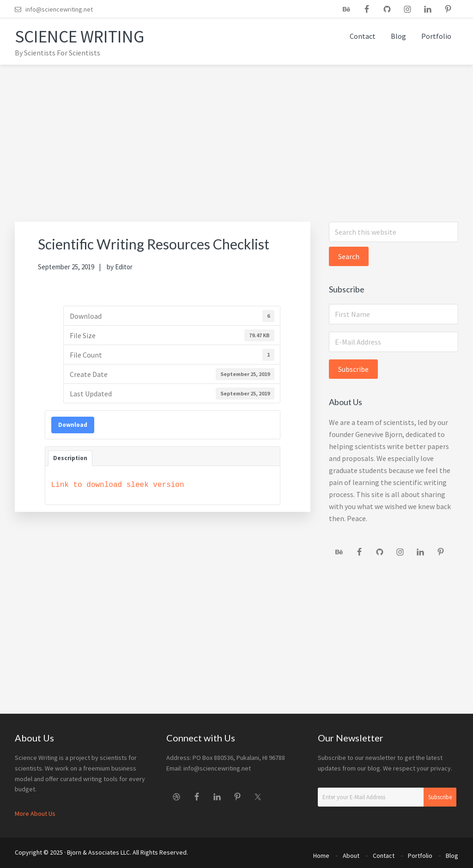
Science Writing (85, 36)
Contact (384, 853)
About (351, 853)
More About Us (35, 813)
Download (73, 425)
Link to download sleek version (118, 485)
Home (321, 853)
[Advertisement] (236, 134)
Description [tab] (70, 458)
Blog (452, 853)
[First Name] (394, 314)
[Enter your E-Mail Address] (387, 797)
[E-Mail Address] (394, 342)
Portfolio (420, 853)
